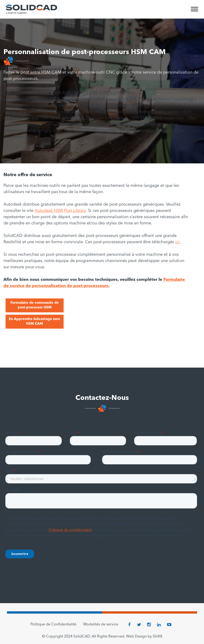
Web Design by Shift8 (144, 637)
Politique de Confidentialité (53, 625)
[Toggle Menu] (194, 11)
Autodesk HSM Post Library (60, 211)
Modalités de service (101, 625)
